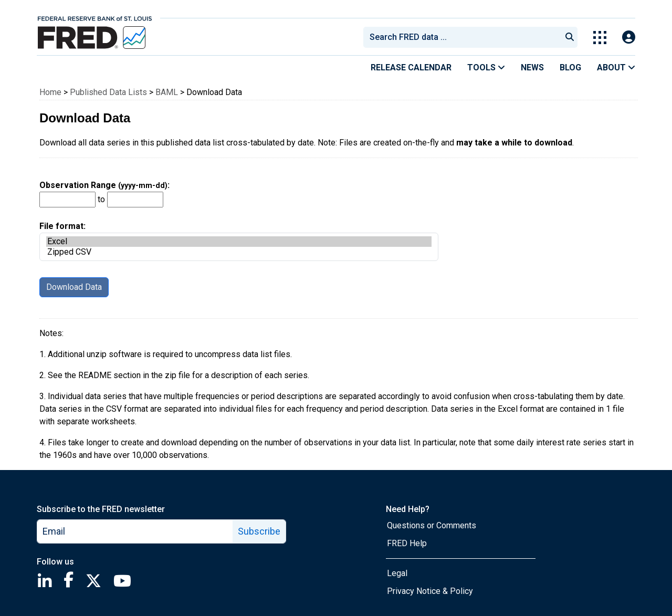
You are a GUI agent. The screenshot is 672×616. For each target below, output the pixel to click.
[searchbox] (464, 37)
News (532, 67)
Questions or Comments (432, 525)
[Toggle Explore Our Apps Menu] (600, 38)
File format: (239, 241)
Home (50, 92)
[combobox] (461, 37)
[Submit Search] (570, 37)
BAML (167, 92)
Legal (397, 573)
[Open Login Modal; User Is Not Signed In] (629, 38)
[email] (135, 531)
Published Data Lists (108, 92)
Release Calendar (411, 67)
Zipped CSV (239, 252)
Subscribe (259, 531)
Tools (486, 67)
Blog (570, 67)
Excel (239, 242)
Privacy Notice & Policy (430, 591)
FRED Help (407, 543)
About (616, 67)
